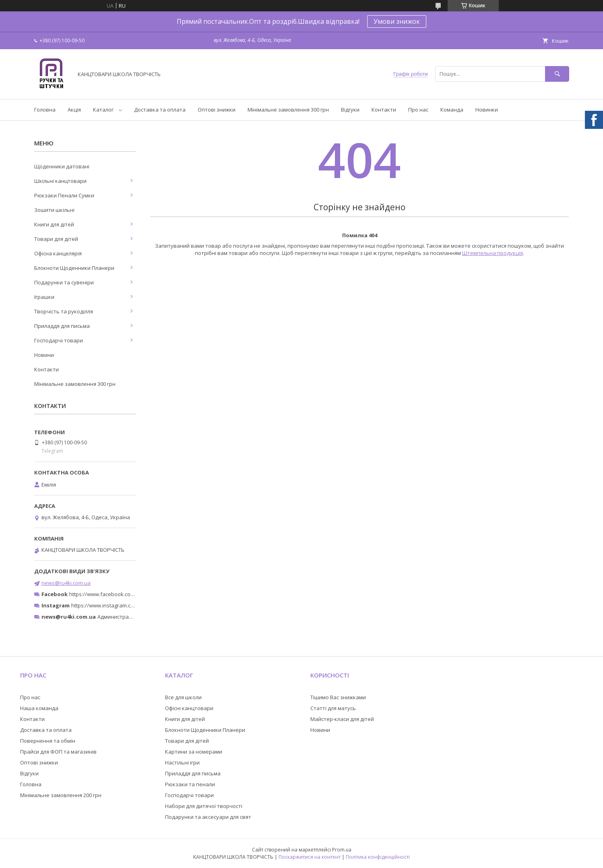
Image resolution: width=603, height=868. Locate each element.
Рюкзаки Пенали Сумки (64, 195)
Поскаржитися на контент (310, 857)
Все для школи (183, 697)
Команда (452, 110)
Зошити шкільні (54, 210)
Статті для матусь (333, 708)
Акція (74, 110)
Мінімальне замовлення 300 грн (288, 110)
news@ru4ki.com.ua (66, 583)
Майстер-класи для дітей (342, 719)
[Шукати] (557, 74)
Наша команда (39, 708)
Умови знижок (397, 21)
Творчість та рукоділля (64, 311)
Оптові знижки (217, 110)
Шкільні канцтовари (60, 181)
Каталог (103, 110)
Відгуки (350, 110)
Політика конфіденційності (378, 857)
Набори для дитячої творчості (204, 806)
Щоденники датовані (62, 166)
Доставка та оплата (160, 110)
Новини (44, 355)
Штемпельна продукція (493, 253)
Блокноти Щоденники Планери (74, 268)
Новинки (487, 110)
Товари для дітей (56, 239)
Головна (45, 110)
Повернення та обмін (48, 741)
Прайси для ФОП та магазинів (58, 752)
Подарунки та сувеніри (64, 282)
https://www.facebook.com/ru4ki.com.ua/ (120, 594)
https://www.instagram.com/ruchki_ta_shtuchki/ (129, 605)
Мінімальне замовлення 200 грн (61, 795)
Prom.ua (342, 850)
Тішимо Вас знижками (338, 697)
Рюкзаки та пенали (190, 784)
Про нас (418, 110)
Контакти (384, 110)
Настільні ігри (182, 762)
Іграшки (44, 297)
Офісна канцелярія (58, 253)
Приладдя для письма (62, 326)
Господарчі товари (59, 340)
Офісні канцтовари (189, 708)
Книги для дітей (54, 224)
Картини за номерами (194, 752)
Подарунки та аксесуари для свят (208, 817)
